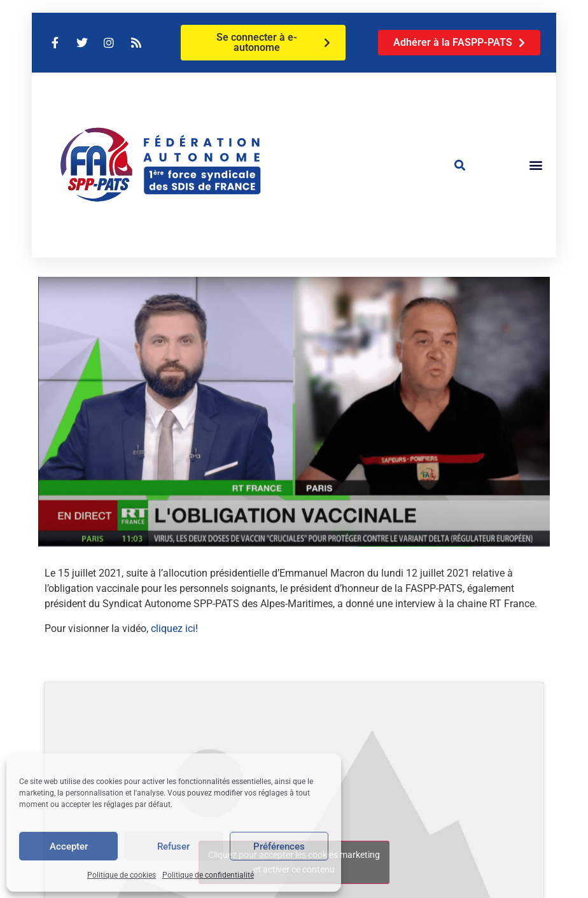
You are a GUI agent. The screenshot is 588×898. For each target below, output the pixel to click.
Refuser (173, 846)
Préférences (279, 846)
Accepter (69, 846)
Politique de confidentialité (208, 875)
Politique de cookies (122, 875)
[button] (460, 165)
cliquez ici (173, 628)
